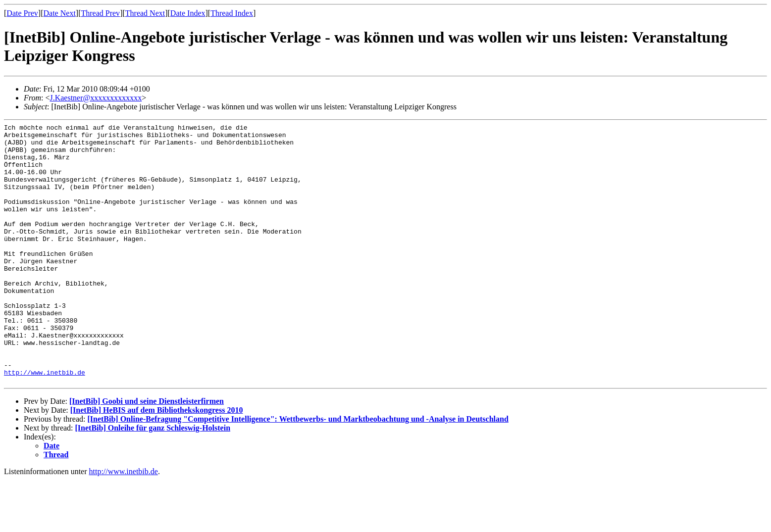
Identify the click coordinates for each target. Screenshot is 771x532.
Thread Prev (100, 13)
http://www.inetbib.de (45, 423)
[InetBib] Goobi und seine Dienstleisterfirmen (147, 453)
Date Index (188, 13)
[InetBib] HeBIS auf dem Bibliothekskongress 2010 (157, 462)
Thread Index (232, 13)
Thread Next (145, 13)
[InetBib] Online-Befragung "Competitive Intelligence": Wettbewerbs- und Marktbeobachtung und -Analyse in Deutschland (298, 471)
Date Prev (22, 13)
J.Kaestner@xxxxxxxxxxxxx (96, 98)
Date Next (60, 13)
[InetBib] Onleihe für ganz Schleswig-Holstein (153, 480)
